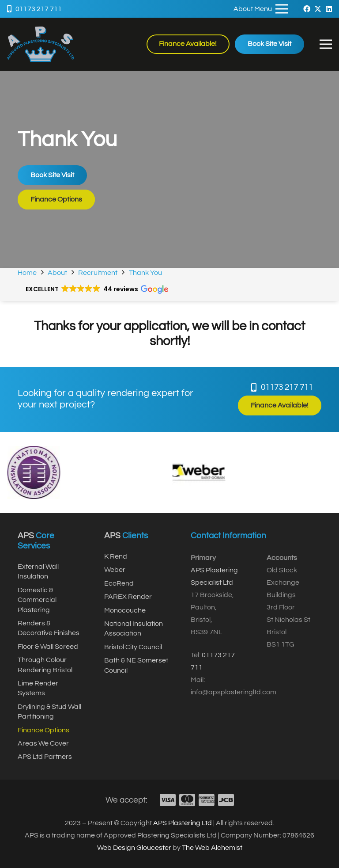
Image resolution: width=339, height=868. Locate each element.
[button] (326, 44)
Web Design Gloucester (134, 848)
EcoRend (119, 583)
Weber (115, 570)
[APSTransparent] (41, 44)
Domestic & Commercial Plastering (37, 600)
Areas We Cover (43, 743)
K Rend (116, 556)
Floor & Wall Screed (48, 647)
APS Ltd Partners (45, 757)
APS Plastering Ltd (183, 823)
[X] (318, 9)
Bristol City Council (133, 647)
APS (26, 536)
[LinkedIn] (329, 9)
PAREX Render (128, 597)
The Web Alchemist (212, 848)
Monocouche (125, 610)
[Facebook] (307, 9)
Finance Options (43, 730)
